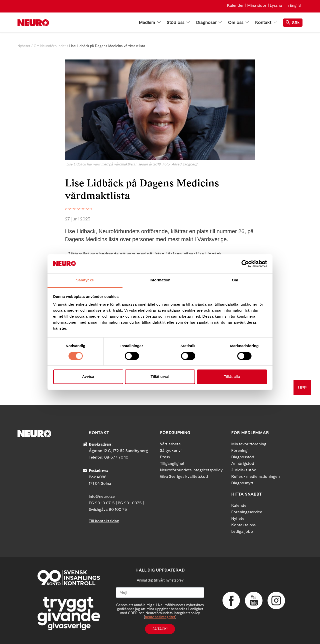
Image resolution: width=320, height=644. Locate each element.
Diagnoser (209, 22)
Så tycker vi (171, 450)
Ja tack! (160, 629)
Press (165, 457)
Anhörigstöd (243, 463)
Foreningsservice (247, 512)
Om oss (238, 22)
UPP (302, 387)
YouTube (254, 601)
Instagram (276, 601)
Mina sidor (257, 5)
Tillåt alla (232, 377)
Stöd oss (178, 22)
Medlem (150, 22)
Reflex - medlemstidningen (255, 476)
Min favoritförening (249, 444)
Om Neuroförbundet (50, 46)
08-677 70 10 (116, 457)
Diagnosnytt (242, 483)
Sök (293, 23)
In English (294, 5)
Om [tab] (235, 280)
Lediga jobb (242, 531)
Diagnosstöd (243, 457)
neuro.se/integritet (160, 617)
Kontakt (266, 22)
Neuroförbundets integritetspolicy (191, 470)
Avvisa (88, 377)
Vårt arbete (170, 444)
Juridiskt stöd (244, 470)
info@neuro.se (102, 496)
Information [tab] (160, 280)
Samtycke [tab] (85, 280)
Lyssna (276, 5)
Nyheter (24, 46)
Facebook (231, 601)
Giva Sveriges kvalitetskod (184, 476)
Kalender (235, 5)
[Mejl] (160, 593)
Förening (239, 450)
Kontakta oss (243, 525)
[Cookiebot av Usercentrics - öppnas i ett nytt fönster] (245, 264)
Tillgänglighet (172, 463)
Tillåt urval (160, 377)
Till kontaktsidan (104, 521)
